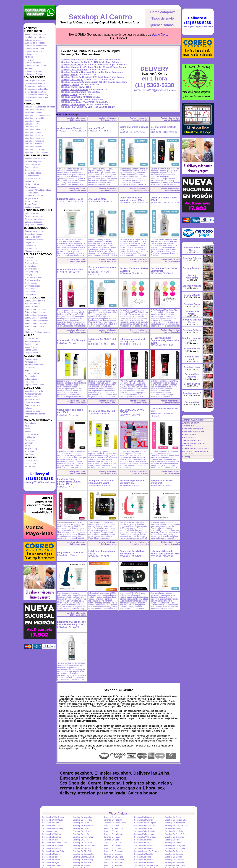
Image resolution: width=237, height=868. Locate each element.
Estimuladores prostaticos (36, 324)
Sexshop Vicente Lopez (73, 104)
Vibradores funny (32, 121)
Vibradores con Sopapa (35, 149)
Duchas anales (32, 338)
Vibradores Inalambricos (36, 130)
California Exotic (32, 434)
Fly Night (29, 57)
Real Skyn (30, 60)
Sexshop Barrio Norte (72, 65)
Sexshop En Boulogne (113, 857)
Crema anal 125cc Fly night (71, 340)
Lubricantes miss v (33, 63)
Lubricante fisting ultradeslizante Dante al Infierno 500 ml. (69, 482)
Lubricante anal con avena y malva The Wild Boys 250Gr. (72, 623)
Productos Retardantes (35, 414)
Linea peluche (31, 248)
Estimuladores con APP (35, 301)
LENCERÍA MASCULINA (193, 431)
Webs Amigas (118, 814)
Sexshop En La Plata (82, 834)
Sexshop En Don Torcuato (84, 845)
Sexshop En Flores (173, 840)
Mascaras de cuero (33, 251)
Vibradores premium (34, 135)
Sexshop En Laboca (112, 831)
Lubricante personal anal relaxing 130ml (132, 340)
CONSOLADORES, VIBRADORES (191, 424)
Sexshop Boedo (70, 75)
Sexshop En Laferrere (82, 831)
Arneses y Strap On (34, 400)
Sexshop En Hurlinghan (83, 837)
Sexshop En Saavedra (144, 817)
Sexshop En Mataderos (83, 826)
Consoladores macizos (35, 83)
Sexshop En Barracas (82, 862)
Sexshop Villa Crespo (72, 80)
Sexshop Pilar (68, 107)
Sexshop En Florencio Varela (55, 843)
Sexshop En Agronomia (175, 865)
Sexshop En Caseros (51, 854)
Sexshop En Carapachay (84, 854)
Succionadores (32, 306)
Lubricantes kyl (32, 54)
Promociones (31, 466)
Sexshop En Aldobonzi (113, 865)
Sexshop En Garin (111, 840)
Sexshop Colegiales (71, 102)
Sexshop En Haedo (112, 837)
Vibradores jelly (32, 124)
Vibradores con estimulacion (37, 115)
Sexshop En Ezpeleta (113, 843)
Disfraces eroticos (33, 179)
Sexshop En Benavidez (114, 860)
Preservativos (31, 376)
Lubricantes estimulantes (36, 46)
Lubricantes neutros (34, 51)
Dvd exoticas (31, 266)
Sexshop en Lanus (50, 831)
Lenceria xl (30, 181)
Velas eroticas (31, 379)
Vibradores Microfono (34, 144)
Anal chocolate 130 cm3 (69, 128)
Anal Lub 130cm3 (97, 199)
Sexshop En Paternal (143, 820)
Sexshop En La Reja (174, 831)
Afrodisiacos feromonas (35, 365)
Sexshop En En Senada (53, 845)
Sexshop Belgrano (71, 60)
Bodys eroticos (32, 167)
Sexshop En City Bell (82, 851)
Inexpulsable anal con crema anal (162, 482)
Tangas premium (32, 201)
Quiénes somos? (163, 25)
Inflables (29, 408)
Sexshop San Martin (72, 97)
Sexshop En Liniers (81, 828)
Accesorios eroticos (34, 359)
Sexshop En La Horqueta (145, 834)
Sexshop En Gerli (80, 840)
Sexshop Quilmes (70, 85)
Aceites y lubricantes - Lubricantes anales (77, 119)
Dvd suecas (30, 292)
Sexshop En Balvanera (113, 862)
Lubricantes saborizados (36, 66)
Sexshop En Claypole (144, 848)
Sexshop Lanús (69, 92)
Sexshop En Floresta (143, 840)
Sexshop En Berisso (51, 860)
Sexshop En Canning (113, 854)
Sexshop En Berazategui (84, 860)
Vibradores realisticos (34, 141)
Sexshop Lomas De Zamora (146, 851)
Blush (28, 429)
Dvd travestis (31, 294)
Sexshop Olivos (69, 95)
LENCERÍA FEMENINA (193, 428)
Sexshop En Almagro (82, 865)
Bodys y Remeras (33, 213)
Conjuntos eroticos (33, 173)
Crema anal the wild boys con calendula (132, 552)
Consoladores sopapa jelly (37, 95)
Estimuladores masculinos (37, 321)
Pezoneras (30, 382)
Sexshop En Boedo (143, 857)
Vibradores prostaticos (35, 138)
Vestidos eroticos (32, 207)
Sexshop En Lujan (111, 826)
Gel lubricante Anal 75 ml (70, 270)
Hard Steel (30, 451)
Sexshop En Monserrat (175, 823)
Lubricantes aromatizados (36, 43)
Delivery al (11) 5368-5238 (39, 476)
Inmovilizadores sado (34, 240)
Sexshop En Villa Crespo (53, 817)
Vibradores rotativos (34, 147)
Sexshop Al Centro (100, 17)
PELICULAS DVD (190, 437)
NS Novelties (31, 437)
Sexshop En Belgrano (52, 862)
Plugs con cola (32, 353)
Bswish (28, 432)
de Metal (29, 329)
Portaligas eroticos (33, 187)
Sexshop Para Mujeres (192, 376)
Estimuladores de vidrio (35, 312)
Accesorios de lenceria (35, 159)
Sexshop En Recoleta (82, 820)
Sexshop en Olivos (81, 823)
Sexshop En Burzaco (174, 854)
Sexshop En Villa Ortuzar (145, 837)
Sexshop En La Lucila (113, 834)
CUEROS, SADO (190, 434)
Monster (29, 100)
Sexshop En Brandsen (52, 857)
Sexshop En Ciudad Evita (53, 851)
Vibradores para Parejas (36, 110)
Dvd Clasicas (31, 289)
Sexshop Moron (69, 87)
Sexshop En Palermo (51, 823)
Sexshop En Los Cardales (176, 826)
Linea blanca (31, 245)
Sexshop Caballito (71, 72)
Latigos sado (31, 242)
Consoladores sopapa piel (36, 98)
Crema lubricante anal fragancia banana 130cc (132, 199)
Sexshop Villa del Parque (74, 70)
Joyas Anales (31, 347)
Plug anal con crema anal (70, 552)
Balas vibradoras (32, 304)
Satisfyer (29, 443)
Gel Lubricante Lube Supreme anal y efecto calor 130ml (165, 340)
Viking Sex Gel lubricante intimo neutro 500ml (101, 482)
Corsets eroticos (32, 176)
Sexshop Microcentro (72, 67)
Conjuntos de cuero (34, 234)
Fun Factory (30, 454)
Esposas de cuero (33, 237)
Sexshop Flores (69, 77)
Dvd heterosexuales (34, 277)
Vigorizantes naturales (35, 385)
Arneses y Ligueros (33, 161)
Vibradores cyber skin (35, 118)
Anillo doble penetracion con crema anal (132, 482)
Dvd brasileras (31, 263)
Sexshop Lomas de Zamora (75, 82)
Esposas (29, 370)
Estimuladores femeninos (36, 318)
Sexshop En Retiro (173, 817)
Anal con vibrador (33, 341)
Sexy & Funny (31, 449)
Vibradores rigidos (33, 132)
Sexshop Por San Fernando (146, 865)
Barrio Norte (160, 34)
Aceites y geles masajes (36, 34)
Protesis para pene (33, 411)
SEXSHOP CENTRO (192, 440)
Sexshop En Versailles (83, 817)
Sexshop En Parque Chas (176, 820)
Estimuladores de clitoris (36, 309)
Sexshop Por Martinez (175, 860)
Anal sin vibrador (32, 344)
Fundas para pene (33, 405)
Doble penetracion (33, 402)
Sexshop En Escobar (174, 843)
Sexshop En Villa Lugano (145, 823)
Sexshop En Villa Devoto (53, 820)
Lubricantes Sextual (34, 74)
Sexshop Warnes (70, 99)
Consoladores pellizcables (37, 89)
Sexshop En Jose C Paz (175, 834)
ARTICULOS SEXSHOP (193, 420)
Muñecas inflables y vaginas (37, 332)
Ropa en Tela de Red (34, 196)
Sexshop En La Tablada (145, 831)
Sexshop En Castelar (174, 851)
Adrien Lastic (31, 423)
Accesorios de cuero (34, 231)
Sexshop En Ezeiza (143, 843)
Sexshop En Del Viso (113, 845)
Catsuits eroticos (32, 170)
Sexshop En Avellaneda (175, 862)
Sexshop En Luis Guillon (145, 826)
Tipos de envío (163, 18)
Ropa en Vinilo (31, 193)
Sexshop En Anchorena (52, 865)
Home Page (62, 115)
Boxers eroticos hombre (35, 216)
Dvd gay (29, 274)
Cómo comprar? (163, 12)
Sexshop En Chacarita (113, 851)
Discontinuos (31, 463)
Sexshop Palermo (70, 62)
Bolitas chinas (31, 397)
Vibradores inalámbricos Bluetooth (40, 107)
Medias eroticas (32, 184)
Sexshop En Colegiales (175, 845)
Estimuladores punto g (35, 326)
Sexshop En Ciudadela (175, 848)
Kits (27, 417)
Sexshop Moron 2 (192, 393)
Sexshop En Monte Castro (115, 823)
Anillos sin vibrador (33, 394)
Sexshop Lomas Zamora (84, 857)
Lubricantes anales (33, 40)
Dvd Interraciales (32, 280)
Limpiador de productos (35, 37)
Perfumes (29, 68)
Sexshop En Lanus (173, 828)
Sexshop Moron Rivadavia (75, 90)
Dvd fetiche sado (32, 269)
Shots (28, 446)
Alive (27, 426)
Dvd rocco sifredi (32, 286)
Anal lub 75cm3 (96, 128)
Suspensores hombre (34, 225)
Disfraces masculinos (34, 219)
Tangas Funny (31, 204)
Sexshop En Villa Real (83, 843)
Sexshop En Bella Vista (144, 860)
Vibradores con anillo (34, 391)
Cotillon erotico (32, 368)
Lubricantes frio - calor (35, 48)
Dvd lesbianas (31, 283)
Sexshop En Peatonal (113, 820)
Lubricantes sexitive (34, 71)
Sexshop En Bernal (173, 857)
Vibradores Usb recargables (37, 152)
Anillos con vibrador (34, 112)
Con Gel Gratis (32, 461)
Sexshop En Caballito (144, 854)
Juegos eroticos (32, 373)
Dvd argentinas (32, 260)
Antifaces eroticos (33, 362)
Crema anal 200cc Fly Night (102, 411)
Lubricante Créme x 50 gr (70, 199)
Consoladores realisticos (36, 92)
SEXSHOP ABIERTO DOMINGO (197, 449)
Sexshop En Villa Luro (113, 828)
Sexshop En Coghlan (82, 848)
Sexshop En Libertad (143, 828)
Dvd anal (29, 257)
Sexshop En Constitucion (145, 845)
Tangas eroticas (32, 198)
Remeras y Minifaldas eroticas (38, 190)
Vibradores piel (32, 127)
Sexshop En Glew (50, 840)
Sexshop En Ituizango (52, 837)
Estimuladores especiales (36, 315)
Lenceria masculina (34, 222)
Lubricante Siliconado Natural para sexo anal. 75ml (165, 552)
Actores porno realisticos (36, 80)
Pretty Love (30, 440)
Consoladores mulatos (35, 86)
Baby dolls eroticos (33, 164)
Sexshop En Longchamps (53, 828)
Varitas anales (31, 350)
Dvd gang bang (32, 272)
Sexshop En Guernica (174, 837)
